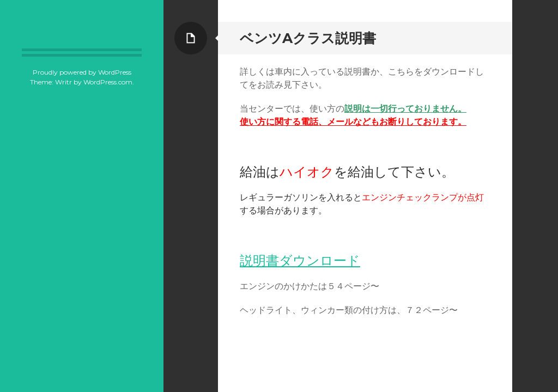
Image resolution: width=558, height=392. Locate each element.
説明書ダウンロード (300, 261)
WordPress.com (108, 82)
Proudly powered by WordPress (82, 72)
